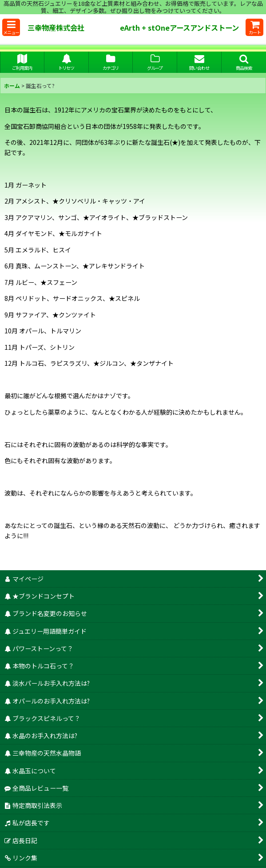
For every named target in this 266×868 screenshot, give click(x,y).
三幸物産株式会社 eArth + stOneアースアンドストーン (136, 28)
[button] (11, 27)
